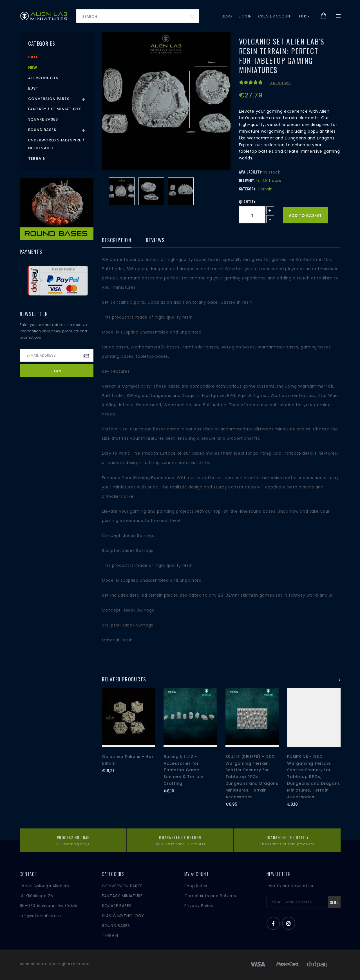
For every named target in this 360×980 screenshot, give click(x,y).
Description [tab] (117, 241)
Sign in (245, 16)
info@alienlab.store (40, 916)
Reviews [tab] (155, 241)
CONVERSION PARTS (122, 886)
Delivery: (247, 180)
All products (43, 78)
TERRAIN (110, 935)
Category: (248, 189)
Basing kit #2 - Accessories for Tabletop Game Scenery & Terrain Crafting (183, 770)
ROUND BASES (116, 926)
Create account (275, 16)
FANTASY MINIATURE (122, 896)
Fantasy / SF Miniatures (55, 109)
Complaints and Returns (210, 896)
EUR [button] (304, 16)
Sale (33, 57)
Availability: (251, 172)
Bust (33, 88)
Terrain (37, 158)
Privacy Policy (199, 906)
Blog (227, 16)
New (33, 67)
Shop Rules (196, 886)
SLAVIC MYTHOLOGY (123, 916)
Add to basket (305, 215)
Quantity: (248, 202)
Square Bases (43, 119)
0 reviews (280, 83)
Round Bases (42, 130)
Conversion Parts (49, 99)
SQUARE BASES (117, 906)
